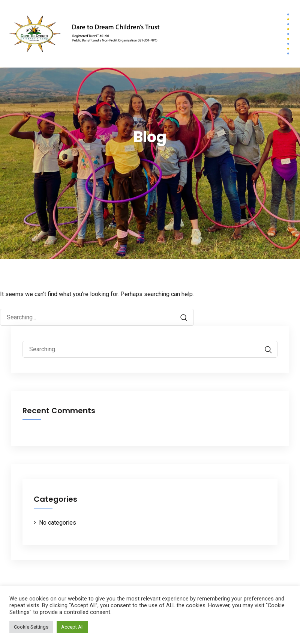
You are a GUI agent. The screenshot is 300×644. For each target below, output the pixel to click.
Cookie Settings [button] (31, 627)
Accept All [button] (72, 627)
